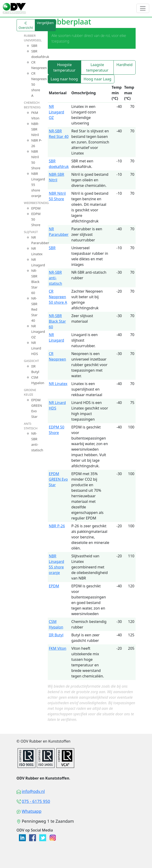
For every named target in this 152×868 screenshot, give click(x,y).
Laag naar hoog (64, 79)
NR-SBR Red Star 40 (34, 309)
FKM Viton (58, 648)
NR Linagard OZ (38, 332)
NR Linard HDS (36, 348)
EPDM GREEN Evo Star (58, 479)
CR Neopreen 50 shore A (58, 297)
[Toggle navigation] (143, 8)
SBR (34, 46)
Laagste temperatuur (97, 67)
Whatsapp (31, 811)
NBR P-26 (57, 526)
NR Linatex (58, 384)
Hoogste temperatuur (64, 67)
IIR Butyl (56, 635)
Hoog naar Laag (98, 79)
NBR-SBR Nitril (35, 129)
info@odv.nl (33, 791)
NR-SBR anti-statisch (56, 278)
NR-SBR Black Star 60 (36, 282)
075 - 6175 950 (36, 801)
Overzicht (26, 26)
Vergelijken (45, 23)
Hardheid (125, 65)
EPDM (36, 208)
